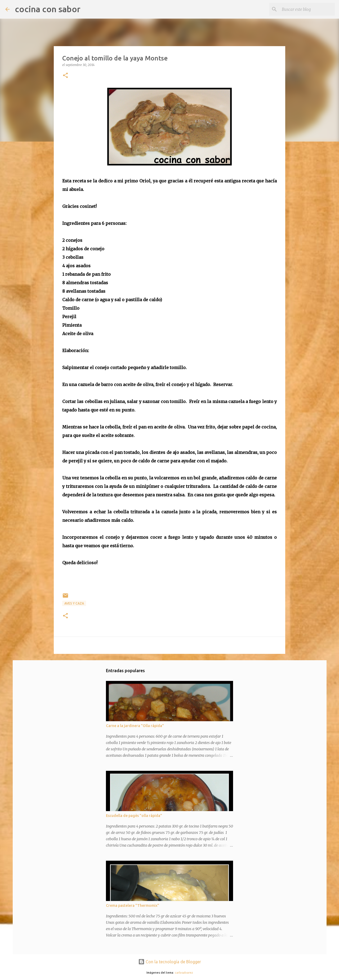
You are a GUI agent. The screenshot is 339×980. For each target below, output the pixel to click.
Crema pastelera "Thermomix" (133, 905)
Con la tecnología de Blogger (170, 962)
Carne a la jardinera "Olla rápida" (135, 726)
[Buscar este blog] (307, 9)
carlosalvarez (184, 973)
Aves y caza (74, 603)
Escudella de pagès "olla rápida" (134, 816)
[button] (65, 76)
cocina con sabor (48, 9)
